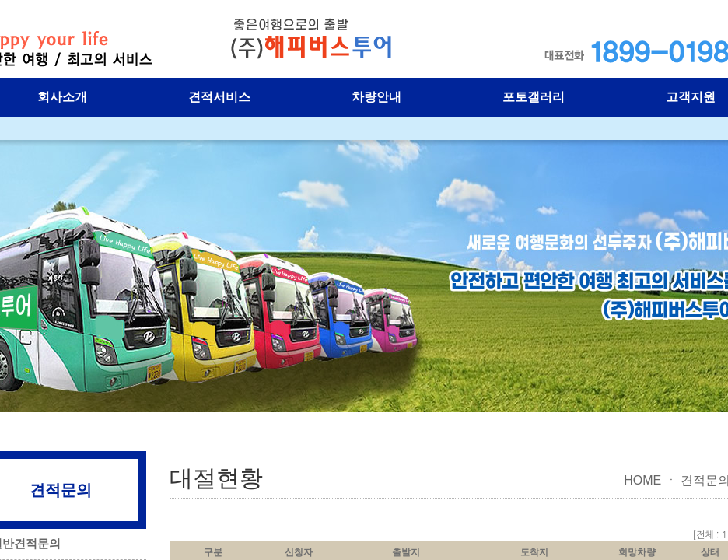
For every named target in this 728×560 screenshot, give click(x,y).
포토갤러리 (534, 97)
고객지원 (691, 97)
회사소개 (62, 97)
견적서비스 (219, 97)
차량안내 (376, 97)
